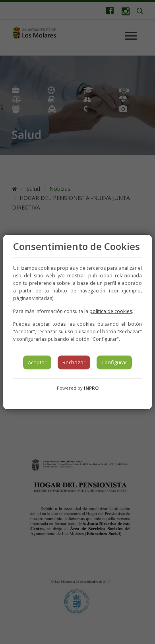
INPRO (91, 388)
